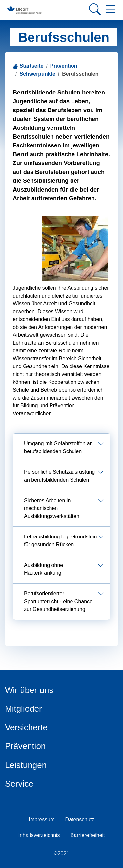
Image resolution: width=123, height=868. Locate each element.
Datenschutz (80, 819)
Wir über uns (29, 690)
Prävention (64, 66)
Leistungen (26, 765)
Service (19, 784)
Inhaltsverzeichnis (39, 835)
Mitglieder (23, 709)
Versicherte (26, 727)
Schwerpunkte (37, 74)
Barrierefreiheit (88, 835)
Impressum (41, 819)
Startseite (31, 66)
